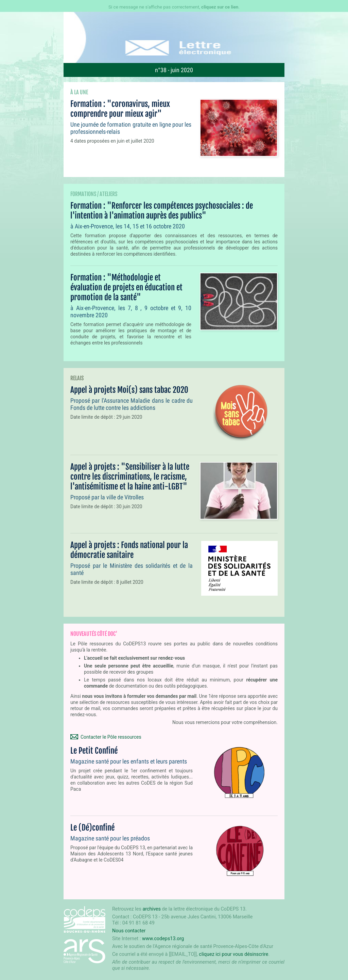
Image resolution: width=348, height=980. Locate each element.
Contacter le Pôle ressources (111, 737)
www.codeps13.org (163, 939)
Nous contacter (129, 931)
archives (151, 909)
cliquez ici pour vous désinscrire (233, 954)
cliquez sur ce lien (220, 7)
